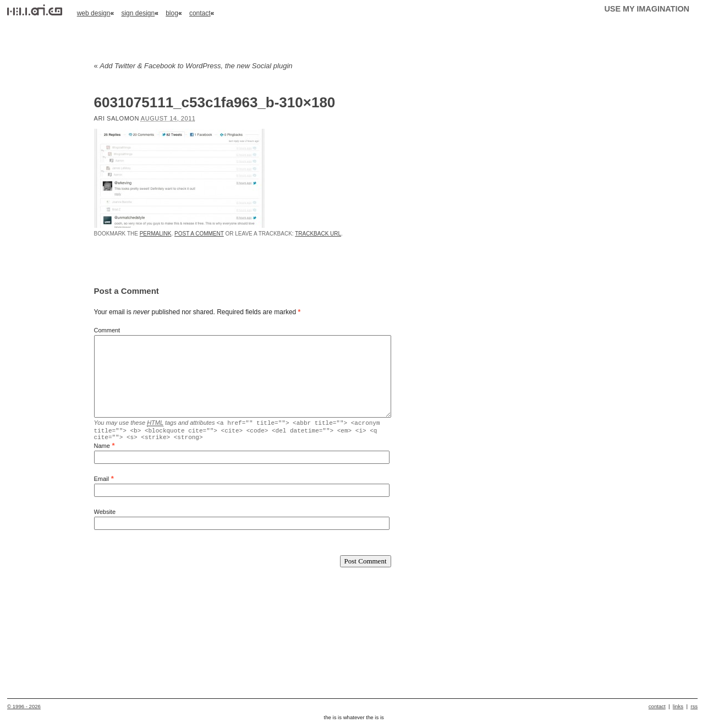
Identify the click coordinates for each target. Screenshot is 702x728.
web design (94, 13)
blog (172, 13)
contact (200, 13)
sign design (138, 13)
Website (105, 515)
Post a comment (199, 234)
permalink (156, 234)
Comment (107, 330)
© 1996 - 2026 (24, 710)
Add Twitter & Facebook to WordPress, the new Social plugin (193, 66)
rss (694, 710)
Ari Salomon (117, 118)
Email (102, 482)
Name (102, 449)
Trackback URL (318, 234)
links (678, 710)
